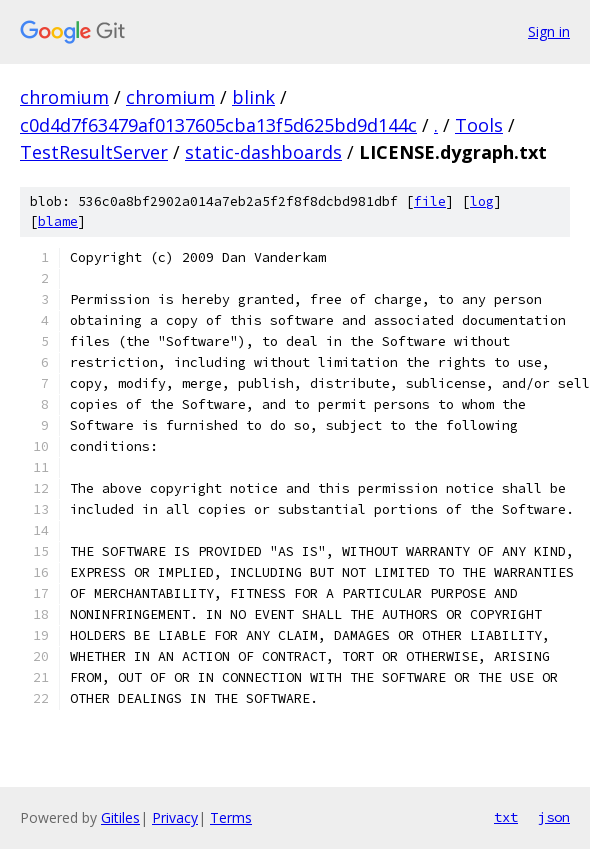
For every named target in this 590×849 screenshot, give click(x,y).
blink (253, 97)
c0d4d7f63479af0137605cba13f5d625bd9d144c (218, 125)
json (554, 817)
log (482, 201)
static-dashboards (263, 152)
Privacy (175, 817)
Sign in (549, 31)
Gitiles (120, 817)
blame (58, 221)
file (430, 201)
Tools (479, 125)
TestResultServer (94, 152)
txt (506, 817)
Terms (231, 817)
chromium (64, 97)
